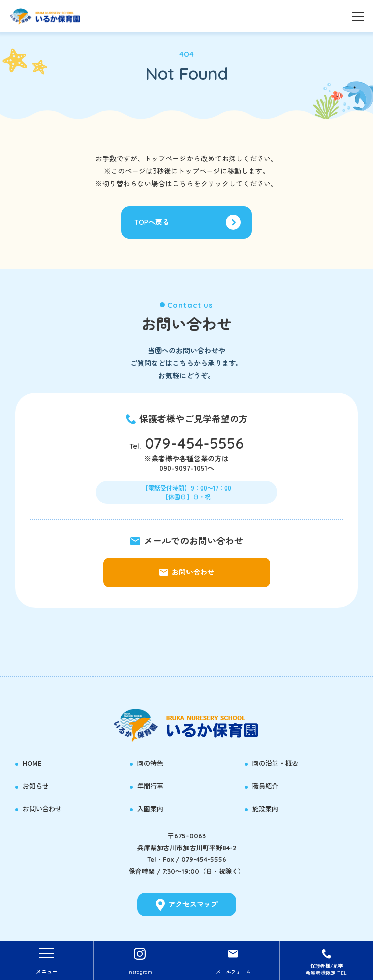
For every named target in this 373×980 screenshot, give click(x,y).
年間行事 (150, 786)
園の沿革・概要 (275, 763)
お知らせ (36, 786)
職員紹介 (265, 786)
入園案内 (150, 809)
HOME (32, 763)
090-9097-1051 (183, 468)
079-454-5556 (195, 443)
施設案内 (265, 809)
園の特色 (150, 763)
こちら (183, 184)
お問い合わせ (42, 809)
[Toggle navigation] (358, 15)
